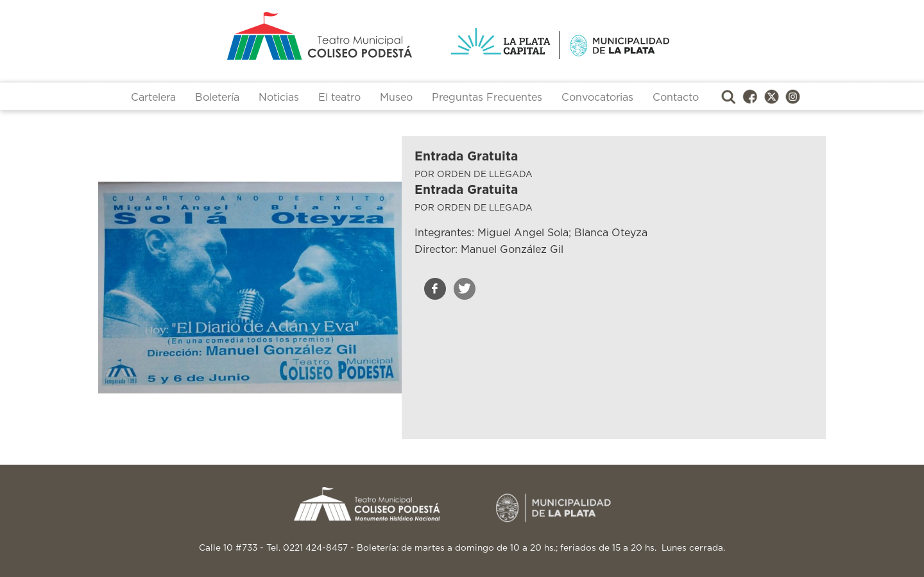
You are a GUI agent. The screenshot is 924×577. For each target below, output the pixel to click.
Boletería (217, 98)
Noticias (279, 98)
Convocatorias (597, 98)
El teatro (339, 98)
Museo (396, 98)
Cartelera (153, 98)
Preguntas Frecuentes (487, 98)
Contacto (676, 98)
